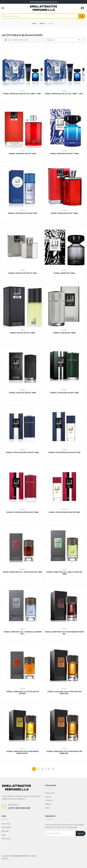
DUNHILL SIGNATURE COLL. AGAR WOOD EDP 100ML (23, 572)
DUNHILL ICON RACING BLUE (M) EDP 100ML (23, 452)
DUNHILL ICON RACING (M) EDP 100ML (64, 393)
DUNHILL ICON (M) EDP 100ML (64, 333)
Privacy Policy (50, 793)
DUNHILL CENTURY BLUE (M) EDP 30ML (23, 213)
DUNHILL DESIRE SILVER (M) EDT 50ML (23, 273)
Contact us (49, 800)
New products (7, 827)
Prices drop (6, 824)
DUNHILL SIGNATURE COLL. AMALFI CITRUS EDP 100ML (64, 573)
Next (53, 769)
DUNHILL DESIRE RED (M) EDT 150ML (23, 154)
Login (4, 835)
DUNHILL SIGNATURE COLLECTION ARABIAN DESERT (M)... (64, 633)
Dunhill (23, 91)
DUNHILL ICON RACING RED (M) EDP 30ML (64, 512)
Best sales (5, 831)
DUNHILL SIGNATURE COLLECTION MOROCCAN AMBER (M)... (64, 752)
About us (48, 797)
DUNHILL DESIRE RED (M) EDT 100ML (64, 213)
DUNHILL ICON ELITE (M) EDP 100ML (23, 393)
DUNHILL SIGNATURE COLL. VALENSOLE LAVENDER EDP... (23, 633)
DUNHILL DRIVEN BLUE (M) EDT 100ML (64, 154)
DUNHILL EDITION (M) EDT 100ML (23, 333)
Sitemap (48, 804)
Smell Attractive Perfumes (20, 856)
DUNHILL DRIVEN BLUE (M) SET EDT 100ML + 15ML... (23, 94)
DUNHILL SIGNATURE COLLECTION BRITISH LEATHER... (23, 693)
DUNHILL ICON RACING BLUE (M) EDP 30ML (64, 452)
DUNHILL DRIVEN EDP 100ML (64, 273)
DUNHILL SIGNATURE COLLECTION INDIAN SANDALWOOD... (23, 752)
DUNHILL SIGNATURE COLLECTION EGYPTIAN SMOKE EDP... (64, 693)
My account (6, 838)
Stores (47, 808)
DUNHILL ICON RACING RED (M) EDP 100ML (23, 512)
